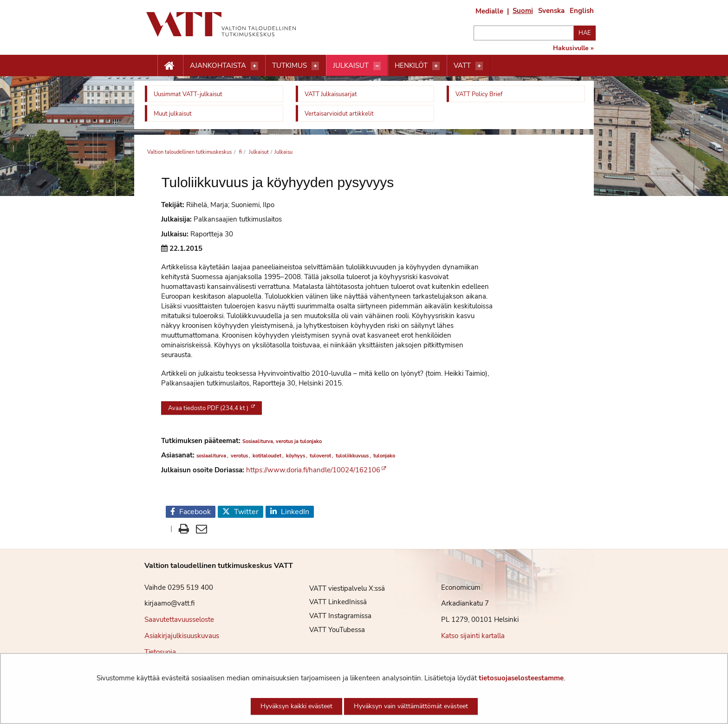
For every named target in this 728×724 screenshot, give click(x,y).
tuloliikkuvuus (352, 456)
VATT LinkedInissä (331, 602)
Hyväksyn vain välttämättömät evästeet (411, 706)
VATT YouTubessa (330, 630)
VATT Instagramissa (333, 616)
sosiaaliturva (211, 456)
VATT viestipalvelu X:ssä (340, 588)
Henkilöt (411, 65)
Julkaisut (351, 65)
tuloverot (320, 456)
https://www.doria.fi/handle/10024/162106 (313, 470)
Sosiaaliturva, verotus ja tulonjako (282, 441)
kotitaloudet (267, 456)
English (582, 11)
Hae (585, 33)
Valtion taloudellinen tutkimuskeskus (189, 152)
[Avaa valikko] (254, 66)
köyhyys (296, 456)
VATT (462, 65)
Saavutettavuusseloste (179, 620)
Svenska (551, 11)
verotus (239, 456)
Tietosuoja (160, 652)
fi (240, 152)
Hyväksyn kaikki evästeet (296, 706)
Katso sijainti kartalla (473, 636)
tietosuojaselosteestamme (521, 678)
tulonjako (384, 456)
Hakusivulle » (573, 48)
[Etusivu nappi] (170, 66)
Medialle (489, 11)
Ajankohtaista (218, 65)
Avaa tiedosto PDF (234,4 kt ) (209, 408)
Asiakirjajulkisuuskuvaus (182, 636)
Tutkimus (289, 65)
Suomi (523, 11)
